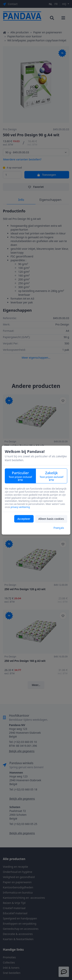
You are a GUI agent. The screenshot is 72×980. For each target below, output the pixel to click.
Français (59, 528)
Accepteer (24, 519)
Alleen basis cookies (51, 519)
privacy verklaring (20, 507)
